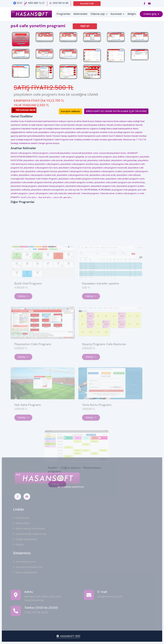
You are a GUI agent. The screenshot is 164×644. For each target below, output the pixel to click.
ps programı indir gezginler (124, 190)
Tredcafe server (107, 193)
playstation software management (47, 190)
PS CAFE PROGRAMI (89, 190)
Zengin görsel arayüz (49, 143)
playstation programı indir (103, 186)
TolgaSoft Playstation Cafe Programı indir (53, 140)
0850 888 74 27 (35, 3)
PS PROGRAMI (104, 190)
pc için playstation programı (99, 157)
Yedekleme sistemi (28, 143)
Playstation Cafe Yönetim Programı (41, 179)
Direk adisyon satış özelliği (127, 121)
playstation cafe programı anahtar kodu (80, 164)
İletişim (132, 14)
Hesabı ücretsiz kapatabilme (121, 125)
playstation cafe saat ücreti (103, 175)
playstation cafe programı (51, 132)
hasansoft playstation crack (85, 153)
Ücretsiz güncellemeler (111, 140)
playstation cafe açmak (51, 160)
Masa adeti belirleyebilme (119, 129)
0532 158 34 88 (59, 3)
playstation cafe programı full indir (75, 168)
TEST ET (85, 26)
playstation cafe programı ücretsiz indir (37, 175)
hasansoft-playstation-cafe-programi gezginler (61, 157)
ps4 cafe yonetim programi (38, 26)
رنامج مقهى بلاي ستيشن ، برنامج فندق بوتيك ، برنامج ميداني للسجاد (46, 197)
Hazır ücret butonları (65, 125)
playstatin (144, 157)
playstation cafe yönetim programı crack (125, 179)
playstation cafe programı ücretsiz (106, 171)
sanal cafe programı (38, 193)
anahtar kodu (17, 121)
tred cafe (53, 193)
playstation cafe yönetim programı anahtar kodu (89, 132)
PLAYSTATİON (16, 160)
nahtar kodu (32, 132)
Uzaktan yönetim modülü (87, 140)
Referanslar (80, 14)
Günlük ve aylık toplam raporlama (38, 125)
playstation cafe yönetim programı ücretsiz (73, 182)
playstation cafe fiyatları (99, 160)
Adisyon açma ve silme (70, 121)
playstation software (20, 190)
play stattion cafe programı (126, 157)
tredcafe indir (74, 193)
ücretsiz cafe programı (126, 193)
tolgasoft (28, 140)
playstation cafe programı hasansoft (110, 168)
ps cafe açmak (72, 190)
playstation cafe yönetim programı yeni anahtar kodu (120, 182)
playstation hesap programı (24, 186)
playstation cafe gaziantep (124, 160)
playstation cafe (31, 160)
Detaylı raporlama (104, 121)
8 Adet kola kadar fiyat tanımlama (41, 121)
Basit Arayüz (88, 121)
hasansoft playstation (60, 153)
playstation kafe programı (78, 186)
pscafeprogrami (122, 132)
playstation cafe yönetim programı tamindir (31, 182)
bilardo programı (40, 153)
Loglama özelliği (98, 129)
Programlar (63, 14)
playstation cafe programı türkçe (73, 171)
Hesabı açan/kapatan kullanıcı (91, 125)
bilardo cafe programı (21, 153)
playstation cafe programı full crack (41, 168)
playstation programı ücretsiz (130, 186)
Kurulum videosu (70, 111)
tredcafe (63, 193)
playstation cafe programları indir (73, 175)
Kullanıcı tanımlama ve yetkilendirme (71, 129)
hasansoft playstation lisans (113, 153)
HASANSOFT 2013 (68, 636)
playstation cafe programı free (114, 164)
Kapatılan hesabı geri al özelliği (37, 129)
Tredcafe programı (90, 193)
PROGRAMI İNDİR (24, 110)
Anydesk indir (87, 4)
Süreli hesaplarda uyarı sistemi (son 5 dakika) (100, 136)
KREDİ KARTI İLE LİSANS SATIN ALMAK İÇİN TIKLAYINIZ (116, 111)
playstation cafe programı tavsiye (41, 171)
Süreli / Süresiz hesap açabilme (61, 136)
